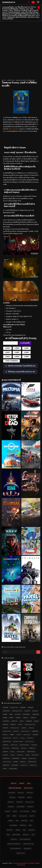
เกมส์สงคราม (33, 718)
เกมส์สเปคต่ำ (27, 711)
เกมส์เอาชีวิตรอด (26, 714)
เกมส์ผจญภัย (30, 707)
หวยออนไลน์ (30, 807)
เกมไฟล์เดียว (5, 707)
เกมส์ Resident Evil (15, 728)
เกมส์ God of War (21, 752)
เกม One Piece (6, 748)
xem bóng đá (27, 849)
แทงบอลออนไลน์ (23, 816)
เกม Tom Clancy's (7, 762)
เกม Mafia (12, 752)
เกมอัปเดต (24, 758)
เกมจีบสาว (20, 724)
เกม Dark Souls (24, 765)
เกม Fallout (5, 755)
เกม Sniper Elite (32, 758)
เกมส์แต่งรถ (5, 752)
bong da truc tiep (29, 844)
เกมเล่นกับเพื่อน (15, 765)
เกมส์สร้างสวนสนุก (32, 762)
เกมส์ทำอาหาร (32, 748)
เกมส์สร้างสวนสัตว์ (31, 752)
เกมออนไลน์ (34, 745)
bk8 (8, 816)
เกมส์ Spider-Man (7, 738)
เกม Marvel (31, 728)
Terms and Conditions (15, 788)
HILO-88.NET (12, 793)
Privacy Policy (28, 788)
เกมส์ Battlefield (15, 748)
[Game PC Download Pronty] (21, 301)
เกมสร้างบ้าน (6, 745)
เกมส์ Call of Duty (7, 731)
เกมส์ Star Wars (27, 735)
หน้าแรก (4, 80)
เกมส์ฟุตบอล (13, 724)
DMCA (29, 783)
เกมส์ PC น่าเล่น (11, 80)
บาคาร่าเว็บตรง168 (25, 811)
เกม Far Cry (15, 738)
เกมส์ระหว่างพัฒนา (13, 769)
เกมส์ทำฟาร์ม (14, 721)
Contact (22, 783)
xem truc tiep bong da (14, 844)
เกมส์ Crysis (24, 748)
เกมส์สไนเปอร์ (6, 765)
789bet (34, 811)
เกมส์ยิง (11, 714)
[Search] (33, 2)
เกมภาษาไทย (18, 714)
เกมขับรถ (22, 721)
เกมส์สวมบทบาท (6, 711)
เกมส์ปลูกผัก (5, 724)
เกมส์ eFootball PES (24, 745)
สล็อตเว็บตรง (21, 793)
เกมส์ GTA (19, 735)
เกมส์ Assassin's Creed (30, 724)
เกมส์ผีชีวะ (12, 735)
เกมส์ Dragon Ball (7, 741)
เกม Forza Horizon (29, 741)
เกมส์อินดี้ (5, 714)
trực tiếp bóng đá (16, 849)
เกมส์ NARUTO (35, 755)
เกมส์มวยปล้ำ (35, 735)
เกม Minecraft (20, 755)
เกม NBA (27, 755)
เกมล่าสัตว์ (15, 762)
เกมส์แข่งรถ (24, 728)
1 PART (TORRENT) (11, 361)
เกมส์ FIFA (5, 735)
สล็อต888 (11, 821)
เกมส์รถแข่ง (25, 718)
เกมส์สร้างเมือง (6, 721)
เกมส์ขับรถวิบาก (6, 758)
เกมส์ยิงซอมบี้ (29, 721)
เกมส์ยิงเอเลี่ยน (35, 731)
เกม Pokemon (30, 738)
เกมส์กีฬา (11, 718)
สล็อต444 (8, 811)
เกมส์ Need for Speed (18, 741)
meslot (30, 797)
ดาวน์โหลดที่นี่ (25, 343)
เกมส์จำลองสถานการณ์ (17, 711)
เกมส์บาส (5, 769)
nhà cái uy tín (21, 853)
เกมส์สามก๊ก (5, 728)
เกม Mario (12, 755)
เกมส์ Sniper (23, 762)
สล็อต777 (15, 811)
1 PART (7, 348)
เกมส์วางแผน (35, 711)
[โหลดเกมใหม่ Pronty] (21, 277)
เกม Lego (22, 738)
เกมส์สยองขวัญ (35, 714)
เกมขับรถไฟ (16, 731)
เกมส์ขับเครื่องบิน (16, 758)
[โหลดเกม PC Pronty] (21, 254)
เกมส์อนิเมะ (36, 721)
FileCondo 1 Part (10, 343)
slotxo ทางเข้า (30, 802)
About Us (14, 783)
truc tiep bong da (25, 839)
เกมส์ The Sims (14, 745)
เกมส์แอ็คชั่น (23, 707)
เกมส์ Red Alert (33, 765)
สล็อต (17, 821)
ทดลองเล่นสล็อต (21, 807)
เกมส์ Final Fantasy (25, 731)
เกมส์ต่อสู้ (5, 718)
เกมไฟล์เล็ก (18, 718)
